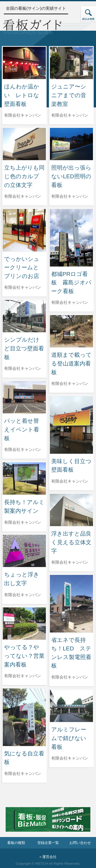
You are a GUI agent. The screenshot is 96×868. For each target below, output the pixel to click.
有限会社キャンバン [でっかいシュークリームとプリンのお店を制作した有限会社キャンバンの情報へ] (23, 287)
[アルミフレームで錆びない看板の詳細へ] (71, 705)
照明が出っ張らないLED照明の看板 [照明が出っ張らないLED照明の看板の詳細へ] (71, 176)
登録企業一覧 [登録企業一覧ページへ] (48, 843)
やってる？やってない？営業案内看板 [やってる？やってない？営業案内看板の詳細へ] (24, 656)
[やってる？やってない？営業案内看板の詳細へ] (24, 623)
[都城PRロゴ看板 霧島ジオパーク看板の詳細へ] (71, 237)
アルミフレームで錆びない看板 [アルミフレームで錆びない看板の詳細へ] (69, 738)
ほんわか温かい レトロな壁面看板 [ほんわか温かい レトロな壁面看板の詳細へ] (22, 95)
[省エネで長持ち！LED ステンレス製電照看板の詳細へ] (71, 603)
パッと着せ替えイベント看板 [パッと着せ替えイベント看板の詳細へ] (22, 429)
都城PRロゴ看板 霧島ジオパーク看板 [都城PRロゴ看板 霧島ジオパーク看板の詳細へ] (71, 283)
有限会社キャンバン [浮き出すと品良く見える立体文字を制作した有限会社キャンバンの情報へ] (70, 562)
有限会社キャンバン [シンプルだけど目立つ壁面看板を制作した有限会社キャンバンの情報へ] (23, 368)
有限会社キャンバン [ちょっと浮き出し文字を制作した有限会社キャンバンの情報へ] (23, 595)
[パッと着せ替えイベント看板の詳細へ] (24, 397)
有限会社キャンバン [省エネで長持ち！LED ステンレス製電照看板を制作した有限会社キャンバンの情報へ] (70, 677)
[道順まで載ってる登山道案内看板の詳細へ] (71, 331)
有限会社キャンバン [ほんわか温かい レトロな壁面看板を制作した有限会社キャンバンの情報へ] (23, 115)
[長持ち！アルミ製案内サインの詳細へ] (24, 478)
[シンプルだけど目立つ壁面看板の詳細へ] (24, 316)
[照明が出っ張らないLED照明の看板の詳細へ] (71, 144)
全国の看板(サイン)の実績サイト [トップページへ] (36, 8)
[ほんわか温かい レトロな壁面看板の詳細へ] (24, 63)
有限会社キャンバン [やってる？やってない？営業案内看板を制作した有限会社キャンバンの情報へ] (23, 676)
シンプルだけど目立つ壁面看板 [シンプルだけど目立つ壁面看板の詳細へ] (24, 348)
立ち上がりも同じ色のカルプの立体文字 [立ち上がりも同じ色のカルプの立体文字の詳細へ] (24, 176)
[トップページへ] (32, 26)
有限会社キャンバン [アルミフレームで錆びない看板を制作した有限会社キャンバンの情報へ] (70, 758)
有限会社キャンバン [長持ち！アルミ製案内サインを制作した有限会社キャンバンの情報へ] (23, 522)
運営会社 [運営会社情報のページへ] (49, 857)
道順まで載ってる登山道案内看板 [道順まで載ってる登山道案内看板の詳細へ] (71, 363)
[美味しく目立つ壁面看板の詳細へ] (71, 425)
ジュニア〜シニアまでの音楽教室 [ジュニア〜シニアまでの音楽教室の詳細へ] (69, 95)
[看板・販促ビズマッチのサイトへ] (48, 823)
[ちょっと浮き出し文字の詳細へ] (24, 550)
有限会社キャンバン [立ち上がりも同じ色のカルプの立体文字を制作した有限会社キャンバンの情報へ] (23, 196)
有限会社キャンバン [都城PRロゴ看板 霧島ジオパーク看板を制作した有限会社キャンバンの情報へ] (70, 302)
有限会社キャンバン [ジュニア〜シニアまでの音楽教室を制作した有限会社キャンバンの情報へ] (70, 115)
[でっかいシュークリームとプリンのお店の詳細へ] (24, 230)
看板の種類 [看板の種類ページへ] (16, 843)
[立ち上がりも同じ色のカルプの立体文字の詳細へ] (24, 144)
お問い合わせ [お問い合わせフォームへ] (80, 843)
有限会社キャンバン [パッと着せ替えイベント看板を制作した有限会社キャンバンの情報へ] (23, 449)
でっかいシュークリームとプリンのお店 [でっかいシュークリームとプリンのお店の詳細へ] (22, 268)
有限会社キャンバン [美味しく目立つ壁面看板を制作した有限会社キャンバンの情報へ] (70, 481)
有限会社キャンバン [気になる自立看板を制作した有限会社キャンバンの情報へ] (23, 774)
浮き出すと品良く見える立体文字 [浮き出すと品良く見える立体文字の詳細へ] (71, 542)
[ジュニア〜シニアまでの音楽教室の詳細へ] (71, 63)
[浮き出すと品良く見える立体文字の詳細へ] (71, 510)
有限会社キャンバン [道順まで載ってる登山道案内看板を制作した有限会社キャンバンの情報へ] (70, 383)
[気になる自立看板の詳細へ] (24, 717)
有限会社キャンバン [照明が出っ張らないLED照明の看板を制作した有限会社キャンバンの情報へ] (70, 196)
